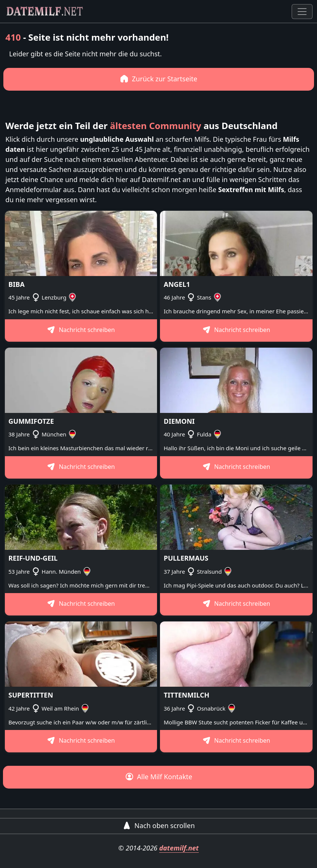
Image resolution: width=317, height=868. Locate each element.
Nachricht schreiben (81, 330)
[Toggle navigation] (302, 12)
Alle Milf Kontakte (159, 777)
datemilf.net (179, 848)
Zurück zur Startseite (158, 79)
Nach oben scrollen (159, 825)
